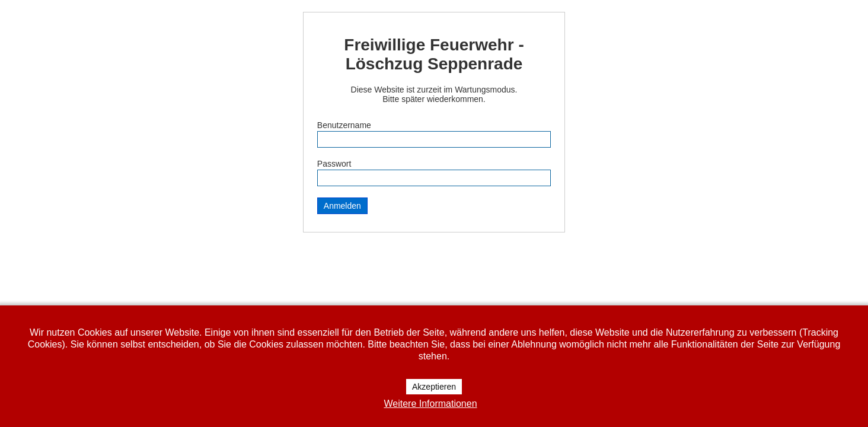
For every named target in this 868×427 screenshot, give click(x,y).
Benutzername (344, 125)
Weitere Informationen (430, 404)
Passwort (334, 164)
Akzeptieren (434, 387)
